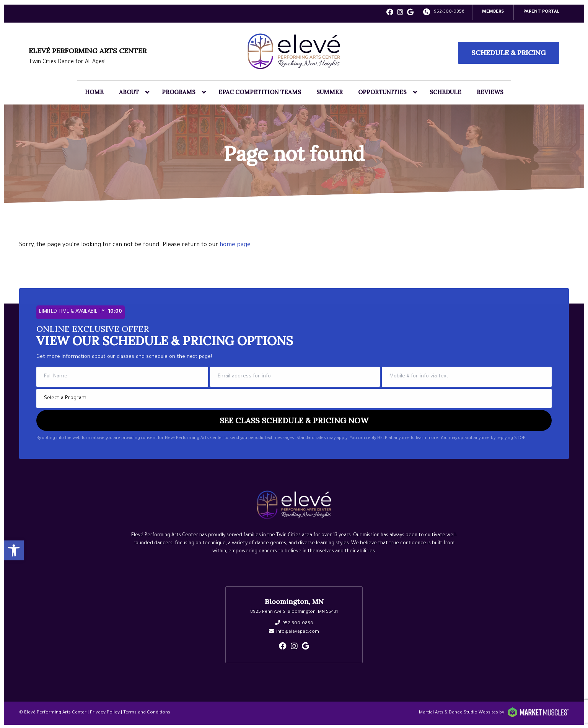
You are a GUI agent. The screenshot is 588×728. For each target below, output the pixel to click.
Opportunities (382, 91)
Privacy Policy (105, 712)
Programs (179, 91)
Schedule (445, 91)
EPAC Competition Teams (260, 91)
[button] (14, 549)
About (129, 91)
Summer (330, 91)
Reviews (490, 91)
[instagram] (400, 13)
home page (235, 244)
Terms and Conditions (147, 712)
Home (94, 91)
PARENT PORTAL (541, 11)
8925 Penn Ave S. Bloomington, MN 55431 (294, 611)
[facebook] (390, 13)
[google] (410, 13)
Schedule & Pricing (509, 52)
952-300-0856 (449, 11)
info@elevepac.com (298, 631)
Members (493, 11)
